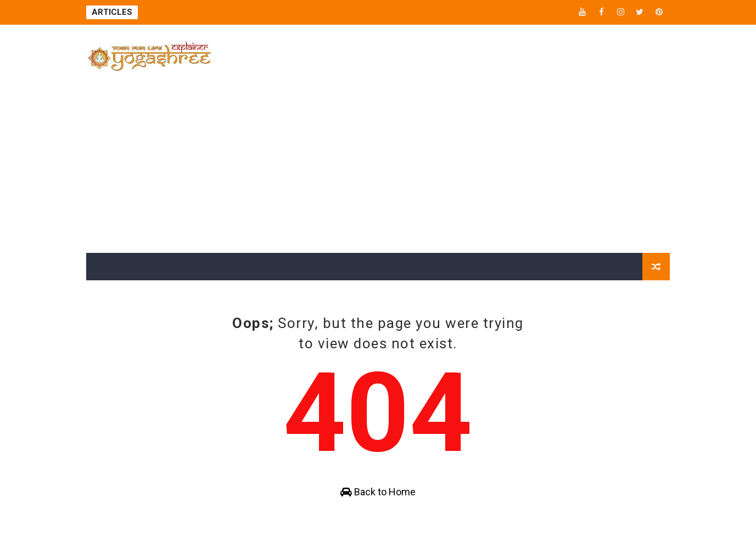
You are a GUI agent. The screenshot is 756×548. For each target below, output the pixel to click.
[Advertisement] (378, 171)
